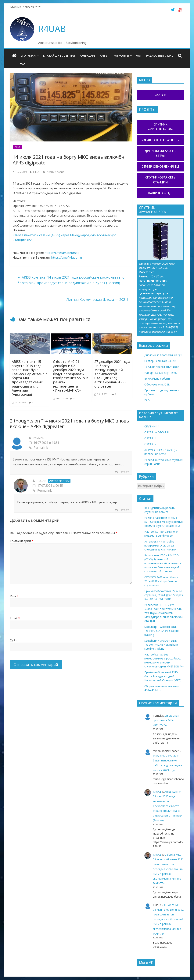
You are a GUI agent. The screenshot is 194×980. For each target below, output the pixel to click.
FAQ (22, 64)
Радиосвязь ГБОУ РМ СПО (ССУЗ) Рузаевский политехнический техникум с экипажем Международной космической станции (163, 563)
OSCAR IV (150, 444)
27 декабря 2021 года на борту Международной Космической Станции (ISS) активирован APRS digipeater (112, 374)
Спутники (28, 56)
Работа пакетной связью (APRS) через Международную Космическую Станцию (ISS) (164, 522)
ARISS (103, 56)
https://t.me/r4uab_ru (66, 257)
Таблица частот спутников (162, 367)
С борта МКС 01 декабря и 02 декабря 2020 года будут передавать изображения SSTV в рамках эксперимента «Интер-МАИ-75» (71, 376)
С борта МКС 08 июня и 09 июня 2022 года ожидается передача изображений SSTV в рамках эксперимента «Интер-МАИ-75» (168, 869)
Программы (120, 56)
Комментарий (22, 541)
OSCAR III (150, 438)
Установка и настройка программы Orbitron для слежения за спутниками (160, 545)
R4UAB (52, 28)
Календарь (87, 56)
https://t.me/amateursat (62, 253)
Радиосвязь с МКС (160, 56)
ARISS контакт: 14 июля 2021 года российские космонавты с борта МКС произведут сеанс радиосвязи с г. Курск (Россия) (71, 280)
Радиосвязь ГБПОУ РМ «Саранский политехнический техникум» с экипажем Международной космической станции (164, 613)
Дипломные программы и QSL (164, 355)
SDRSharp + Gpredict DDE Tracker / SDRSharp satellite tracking (162, 631)
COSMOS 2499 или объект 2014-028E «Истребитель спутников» (161, 581)
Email (15, 618)
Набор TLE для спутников (161, 373)
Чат (139, 56)
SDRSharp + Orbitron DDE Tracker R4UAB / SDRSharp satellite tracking (161, 645)
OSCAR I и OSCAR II (156, 432)
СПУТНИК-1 (152, 426)
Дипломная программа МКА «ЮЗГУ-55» (166, 720)
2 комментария (54, 172)
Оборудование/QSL (157, 384)
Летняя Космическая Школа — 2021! (99, 299)
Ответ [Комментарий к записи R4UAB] (124, 510)
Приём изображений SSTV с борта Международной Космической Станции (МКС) (163, 676)
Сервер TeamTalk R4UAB (160, 361)
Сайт (13, 640)
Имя (14, 596)
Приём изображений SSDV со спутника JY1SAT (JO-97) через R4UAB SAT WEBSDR (164, 595)
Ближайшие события (59, 56)
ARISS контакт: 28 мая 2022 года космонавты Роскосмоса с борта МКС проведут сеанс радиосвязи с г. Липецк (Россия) (168, 806)
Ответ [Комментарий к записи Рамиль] (124, 472)
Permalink (38, 448)
